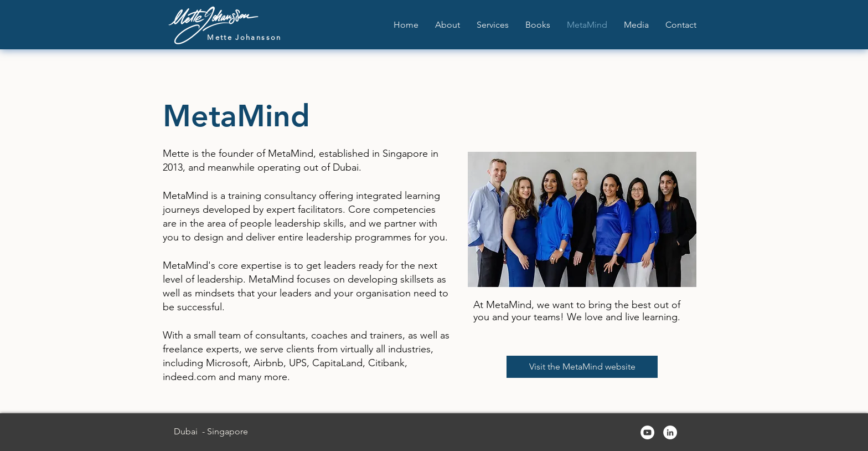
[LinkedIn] (670, 432)
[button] (493, 25)
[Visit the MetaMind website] (582, 367)
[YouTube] (647, 432)
